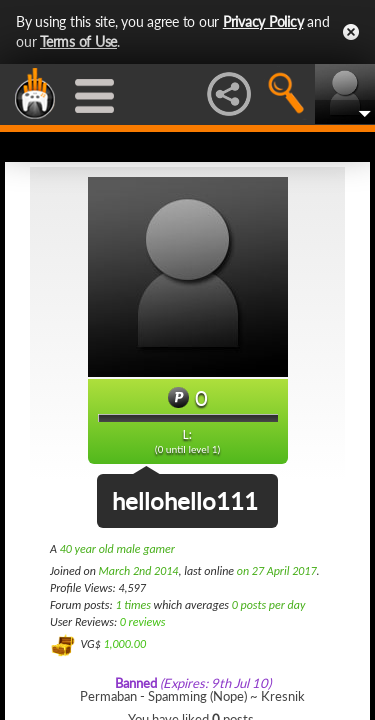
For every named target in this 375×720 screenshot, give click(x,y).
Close (351, 32)
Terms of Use (78, 41)
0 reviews (143, 622)
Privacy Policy (263, 21)
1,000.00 (124, 644)
